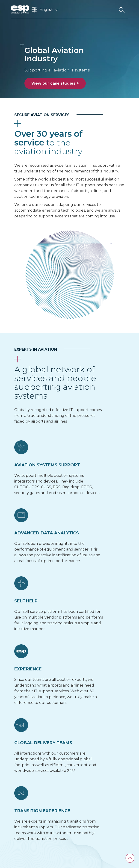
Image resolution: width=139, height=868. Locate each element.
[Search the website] (122, 9)
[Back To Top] (130, 858)
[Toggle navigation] (110, 9)
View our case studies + (55, 83)
